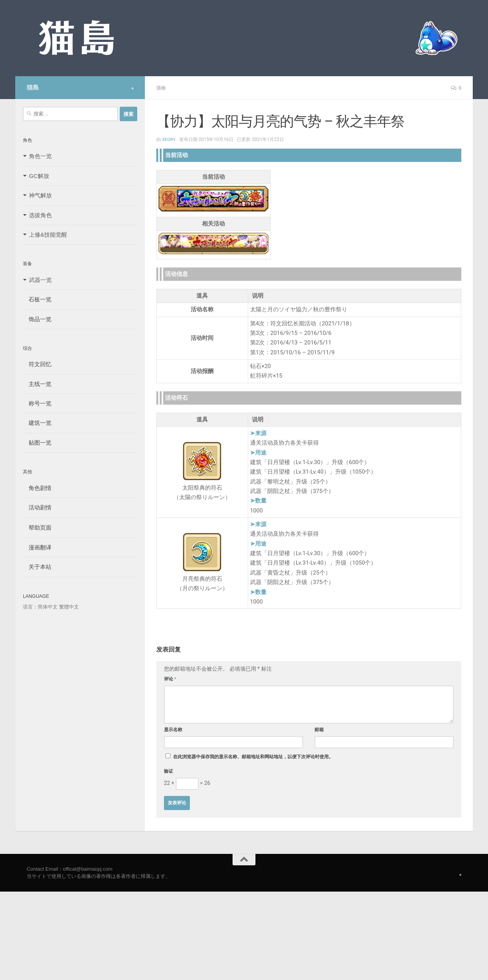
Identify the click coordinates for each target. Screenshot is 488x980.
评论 (170, 679)
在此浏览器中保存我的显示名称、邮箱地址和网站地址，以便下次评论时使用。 (253, 756)
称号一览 (37, 403)
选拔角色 (40, 215)
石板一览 (37, 299)
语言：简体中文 (40, 607)
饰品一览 (37, 319)
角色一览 (40, 156)
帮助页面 (37, 528)
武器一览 (40, 280)
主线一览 (37, 384)
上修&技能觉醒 (48, 235)
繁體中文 (69, 607)
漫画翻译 (37, 547)
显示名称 (173, 729)
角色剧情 (37, 488)
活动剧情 (37, 507)
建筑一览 (37, 423)
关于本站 (37, 567)
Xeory (169, 139)
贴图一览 (37, 443)
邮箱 (319, 729)
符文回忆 (37, 364)
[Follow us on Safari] (132, 88)
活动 (162, 88)
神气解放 (40, 195)
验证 (169, 771)
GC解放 (39, 176)
